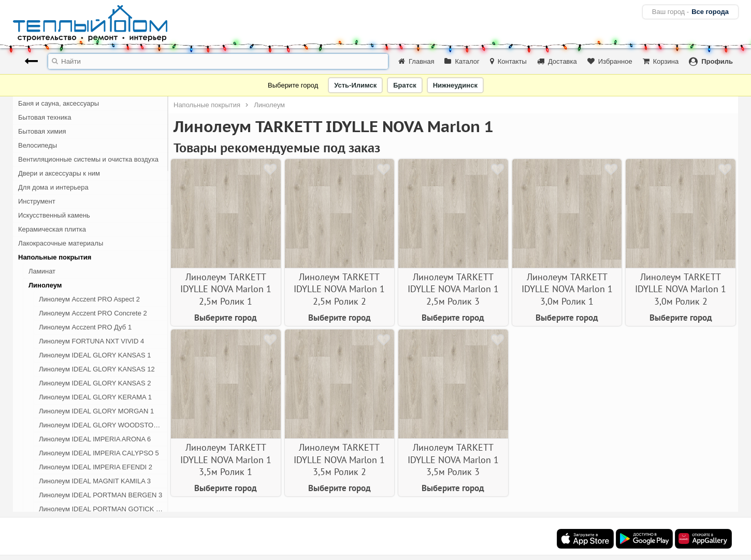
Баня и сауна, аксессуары (59, 103)
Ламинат (42, 271)
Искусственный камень (54, 215)
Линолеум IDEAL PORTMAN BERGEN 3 (100, 495)
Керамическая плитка (52, 229)
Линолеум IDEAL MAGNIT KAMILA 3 (95, 481)
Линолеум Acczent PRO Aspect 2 (89, 299)
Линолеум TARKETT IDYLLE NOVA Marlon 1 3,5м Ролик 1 (226, 460)
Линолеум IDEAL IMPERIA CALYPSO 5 (99, 453)
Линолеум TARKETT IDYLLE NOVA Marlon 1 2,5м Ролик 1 (226, 289)
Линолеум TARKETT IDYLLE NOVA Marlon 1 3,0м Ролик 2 (681, 289)
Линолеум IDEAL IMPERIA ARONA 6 (95, 439)
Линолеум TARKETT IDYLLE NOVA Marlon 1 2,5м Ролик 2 (339, 289)
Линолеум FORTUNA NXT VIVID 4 (91, 341)
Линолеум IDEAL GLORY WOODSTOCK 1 (104, 425)
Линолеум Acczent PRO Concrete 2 (93, 313)
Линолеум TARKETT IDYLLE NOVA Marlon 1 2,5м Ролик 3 (453, 289)
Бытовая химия (42, 131)
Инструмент (37, 201)
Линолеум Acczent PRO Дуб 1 (85, 327)
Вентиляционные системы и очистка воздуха (88, 159)
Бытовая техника (45, 117)
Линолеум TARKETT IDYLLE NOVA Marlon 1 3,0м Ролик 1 (567, 289)
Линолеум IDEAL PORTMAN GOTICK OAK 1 (104, 509)
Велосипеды (38, 145)
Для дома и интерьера (53, 187)
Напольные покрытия (55, 257)
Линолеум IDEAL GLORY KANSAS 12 (97, 369)
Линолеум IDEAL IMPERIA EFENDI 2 (96, 467)
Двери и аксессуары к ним (59, 173)
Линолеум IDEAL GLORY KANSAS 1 (95, 355)
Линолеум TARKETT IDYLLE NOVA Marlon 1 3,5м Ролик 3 (453, 460)
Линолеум (45, 285)
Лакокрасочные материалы (61, 243)
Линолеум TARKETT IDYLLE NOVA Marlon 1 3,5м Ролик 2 (339, 460)
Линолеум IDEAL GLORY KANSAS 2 (95, 383)
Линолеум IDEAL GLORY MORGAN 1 (96, 411)
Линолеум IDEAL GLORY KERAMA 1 (95, 397)
